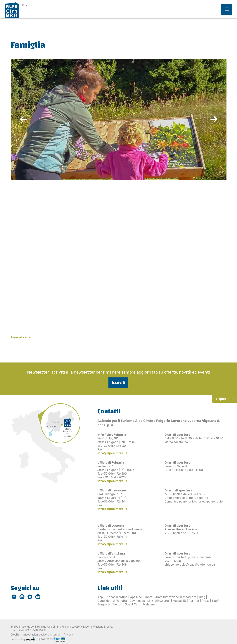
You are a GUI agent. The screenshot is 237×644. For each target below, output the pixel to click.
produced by (23, 639)
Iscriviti (118, 383)
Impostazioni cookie (35, 635)
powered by (52, 639)
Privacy (69, 635)
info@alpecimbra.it (112, 453)
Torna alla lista (21, 337)
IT (23, 5)
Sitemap (55, 635)
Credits (15, 635)
